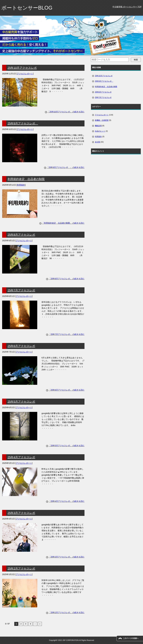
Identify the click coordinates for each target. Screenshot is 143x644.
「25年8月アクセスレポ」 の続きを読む (67, 279)
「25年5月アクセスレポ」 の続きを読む (67, 446)
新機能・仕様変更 (102, 120)
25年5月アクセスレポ (21, 402)
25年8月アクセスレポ (21, 235)
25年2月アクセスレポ (21, 569)
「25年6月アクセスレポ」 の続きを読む (67, 390)
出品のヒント (100, 131)
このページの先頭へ (131, 638)
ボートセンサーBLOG (27, 8)
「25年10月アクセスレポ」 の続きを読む (66, 112)
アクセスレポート (25, 74)
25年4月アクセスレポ (21, 457)
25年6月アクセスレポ (21, 346)
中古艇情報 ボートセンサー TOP (127, 7)
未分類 (97, 142)
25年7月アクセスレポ (21, 290)
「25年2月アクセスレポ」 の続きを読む (67, 612)
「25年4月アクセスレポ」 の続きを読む (67, 501)
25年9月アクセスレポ (23, 123)
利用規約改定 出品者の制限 (26, 179)
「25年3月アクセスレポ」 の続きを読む (67, 557)
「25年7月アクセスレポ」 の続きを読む (67, 334)
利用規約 (21, 185)
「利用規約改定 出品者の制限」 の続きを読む (63, 223)
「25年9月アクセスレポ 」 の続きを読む (66, 167)
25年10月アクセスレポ (22, 68)
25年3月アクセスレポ (21, 513)
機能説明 (98, 126)
